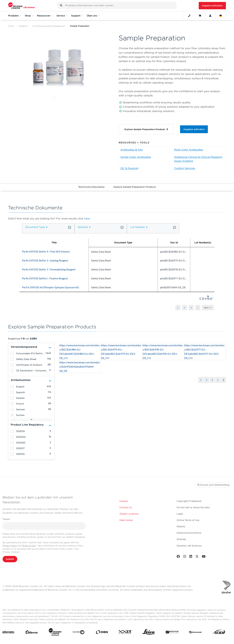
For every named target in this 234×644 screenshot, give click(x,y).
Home (11, 26)
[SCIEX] (219, 633)
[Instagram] (185, 557)
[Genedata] (78, 633)
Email (6, 519)
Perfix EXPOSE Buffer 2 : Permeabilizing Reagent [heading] (49, 269)
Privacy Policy (10, 546)
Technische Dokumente (91, 187)
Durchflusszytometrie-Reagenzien (49, 26)
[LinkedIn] (191, 557)
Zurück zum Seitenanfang (213, 485)
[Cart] (200, 16)
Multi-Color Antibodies (188, 150)
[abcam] (8, 633)
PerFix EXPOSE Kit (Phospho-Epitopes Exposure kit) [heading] (50, 287)
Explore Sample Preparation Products (135, 187)
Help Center (126, 520)
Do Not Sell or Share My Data (193, 507)
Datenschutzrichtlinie (189, 533)
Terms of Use (29, 546)
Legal (180, 514)
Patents (181, 526)
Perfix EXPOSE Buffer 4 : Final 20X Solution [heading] (46, 252)
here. (87, 219)
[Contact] (189, 16)
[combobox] (117, 5)
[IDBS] (102, 633)
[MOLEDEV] (172, 633)
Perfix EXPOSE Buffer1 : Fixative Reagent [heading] (45, 278)
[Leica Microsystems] (149, 633)
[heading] (12, 353)
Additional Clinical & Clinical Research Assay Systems (198, 159)
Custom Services (185, 168)
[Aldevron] (32, 633)
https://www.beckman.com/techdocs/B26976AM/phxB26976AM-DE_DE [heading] (80, 367)
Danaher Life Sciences (189, 546)
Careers (124, 501)
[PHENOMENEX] (195, 633)
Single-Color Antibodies (136, 157)
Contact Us (126, 507)
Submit (10, 559)
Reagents (23, 26)
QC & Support (129, 168)
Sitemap (181, 539)
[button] (61, 5)
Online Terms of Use (188, 520)
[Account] (210, 16)
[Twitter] (197, 557)
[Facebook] (178, 557)
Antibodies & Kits (132, 150)
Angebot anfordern (212, 6)
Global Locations (129, 514)
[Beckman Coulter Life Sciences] (55, 633)
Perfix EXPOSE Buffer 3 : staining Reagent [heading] (45, 260)
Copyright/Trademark (189, 501)
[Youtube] (204, 557)
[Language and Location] (221, 16)
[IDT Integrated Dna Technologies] (125, 633)
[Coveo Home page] (206, 299)
